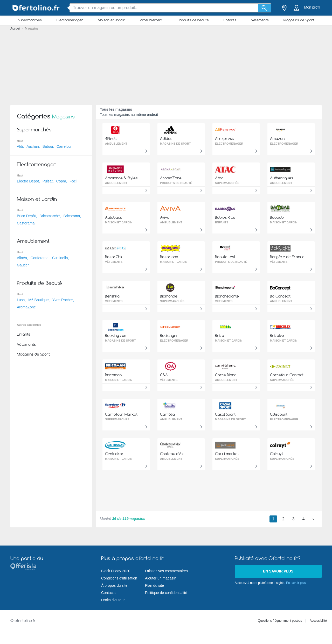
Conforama (40, 258)
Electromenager (70, 20)
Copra (61, 181)
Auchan (33, 146)
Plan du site (154, 585)
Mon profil (312, 7)
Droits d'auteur (113, 600)
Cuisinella (60, 258)
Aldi (20, 146)
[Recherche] (264, 8)
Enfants (230, 20)
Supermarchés (30, 20)
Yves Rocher (63, 300)
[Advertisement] (166, 65)
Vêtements (260, 20)
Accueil (16, 29)
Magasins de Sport (299, 20)
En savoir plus (278, 571)
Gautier (23, 265)
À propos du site (114, 585)
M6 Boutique (39, 300)
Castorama (26, 223)
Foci (73, 181)
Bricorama (72, 216)
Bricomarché (50, 216)
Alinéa (22, 258)
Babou (48, 146)
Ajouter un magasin (161, 578)
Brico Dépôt (26, 216)
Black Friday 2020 (116, 571)
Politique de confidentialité (166, 593)
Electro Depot (28, 181)
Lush (21, 300)
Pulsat (48, 181)
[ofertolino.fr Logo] (36, 8)
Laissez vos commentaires (166, 571)
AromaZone (26, 307)
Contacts (108, 593)
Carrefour (64, 146)
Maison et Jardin (112, 20)
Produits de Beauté (193, 20)
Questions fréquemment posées (280, 621)
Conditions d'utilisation (119, 578)
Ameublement (151, 20)
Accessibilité (318, 621)
